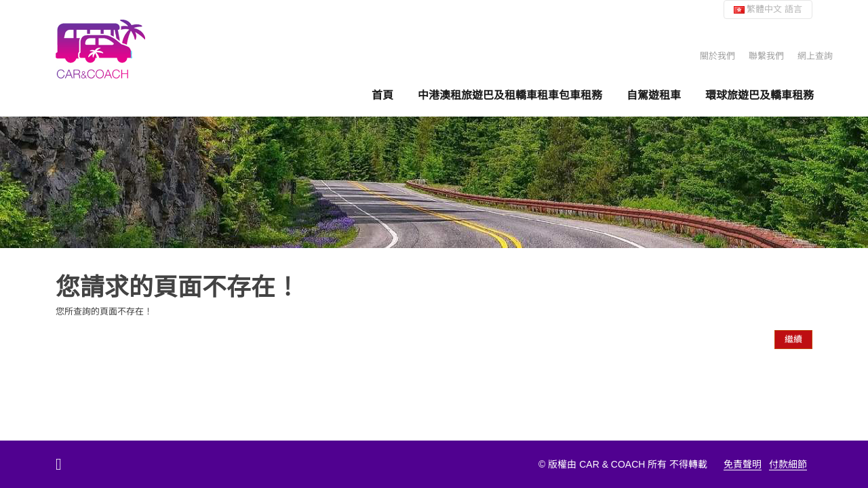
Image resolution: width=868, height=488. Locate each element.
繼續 (793, 339)
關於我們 (717, 56)
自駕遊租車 (654, 95)
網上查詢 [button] (815, 56)
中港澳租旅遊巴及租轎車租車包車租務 (510, 95)
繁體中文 (768, 9)
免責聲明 (743, 464)
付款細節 (788, 464)
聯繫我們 (766, 56)
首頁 (382, 95)
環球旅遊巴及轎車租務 (759, 95)
